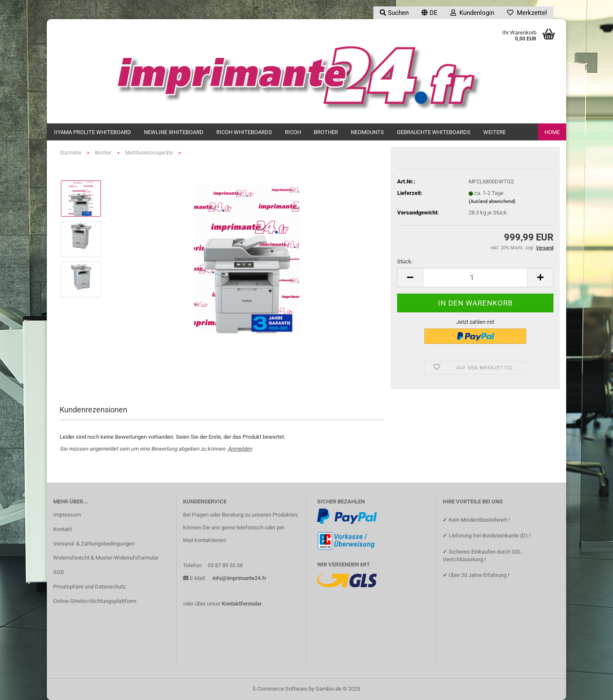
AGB (59, 572)
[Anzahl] (475, 278)
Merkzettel (527, 13)
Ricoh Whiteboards (244, 132)
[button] (430, 13)
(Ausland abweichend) (492, 201)
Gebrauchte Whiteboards (434, 132)
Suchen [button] (394, 13)
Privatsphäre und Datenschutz (89, 587)
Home (552, 132)
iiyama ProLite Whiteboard (93, 132)
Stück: (405, 261)
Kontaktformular (242, 604)
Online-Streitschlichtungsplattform (95, 601)
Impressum (67, 515)
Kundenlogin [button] (472, 13)
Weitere (494, 132)
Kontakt (63, 529)
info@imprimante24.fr (239, 578)
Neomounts (367, 132)
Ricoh (293, 132)
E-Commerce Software (280, 689)
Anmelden (240, 449)
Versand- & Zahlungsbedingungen (94, 544)
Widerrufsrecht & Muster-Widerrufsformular (106, 558)
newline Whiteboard (174, 132)
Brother (326, 132)
